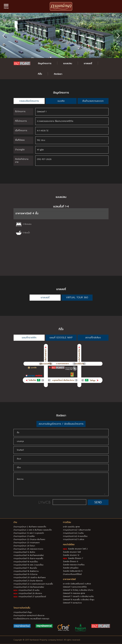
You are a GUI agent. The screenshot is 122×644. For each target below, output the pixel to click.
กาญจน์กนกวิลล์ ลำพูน (23, 612)
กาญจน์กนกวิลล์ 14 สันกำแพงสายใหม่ (29, 555)
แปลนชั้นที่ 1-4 (61, 206)
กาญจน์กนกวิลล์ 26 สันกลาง (28, 593)
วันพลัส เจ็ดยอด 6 (71, 562)
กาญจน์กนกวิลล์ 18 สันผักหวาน (26, 571)
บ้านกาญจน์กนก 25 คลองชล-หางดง (28, 549)
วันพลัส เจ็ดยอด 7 (73, 558)
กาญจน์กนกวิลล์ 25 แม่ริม (26, 590)
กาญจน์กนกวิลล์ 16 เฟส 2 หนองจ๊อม (28, 565)
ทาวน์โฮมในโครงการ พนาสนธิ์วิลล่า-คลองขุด (31, 619)
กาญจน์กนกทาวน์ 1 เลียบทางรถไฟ (77, 530)
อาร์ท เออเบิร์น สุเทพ (71, 527)
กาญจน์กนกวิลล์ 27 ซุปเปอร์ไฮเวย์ (30, 596)
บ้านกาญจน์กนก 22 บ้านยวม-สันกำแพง (29, 539)
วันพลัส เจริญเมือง (71, 568)
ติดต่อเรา (58, 74)
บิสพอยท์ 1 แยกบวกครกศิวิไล (75, 587)
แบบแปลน (68, 63)
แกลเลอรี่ (88, 63)
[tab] (61, 214)
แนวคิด (61, 101)
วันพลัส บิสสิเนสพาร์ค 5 (73, 571)
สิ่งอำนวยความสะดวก (93, 101)
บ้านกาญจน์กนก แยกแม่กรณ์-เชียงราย (29, 615)
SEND (98, 502)
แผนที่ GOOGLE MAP (61, 338)
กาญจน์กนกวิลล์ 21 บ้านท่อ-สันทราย (28, 581)
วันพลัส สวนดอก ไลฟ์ (72, 552)
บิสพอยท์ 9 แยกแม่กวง (72, 603)
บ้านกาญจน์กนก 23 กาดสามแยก (27, 542)
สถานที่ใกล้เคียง (93, 338)
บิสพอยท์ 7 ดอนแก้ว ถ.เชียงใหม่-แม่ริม (78, 596)
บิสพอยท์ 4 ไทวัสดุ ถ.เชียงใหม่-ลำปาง (78, 590)
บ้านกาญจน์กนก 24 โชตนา (24, 546)
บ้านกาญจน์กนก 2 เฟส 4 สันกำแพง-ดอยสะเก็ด (33, 530)
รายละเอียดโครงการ (29, 101)
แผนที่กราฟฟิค (29, 338)
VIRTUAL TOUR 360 (77, 297)
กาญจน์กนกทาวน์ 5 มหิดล (74, 539)
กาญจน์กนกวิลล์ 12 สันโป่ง (24, 552)
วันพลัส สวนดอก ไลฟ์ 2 (75, 549)
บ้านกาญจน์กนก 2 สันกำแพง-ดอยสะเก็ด (30, 527)
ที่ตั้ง (40, 74)
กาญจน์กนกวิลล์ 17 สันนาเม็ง (25, 568)
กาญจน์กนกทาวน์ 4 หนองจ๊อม (75, 536)
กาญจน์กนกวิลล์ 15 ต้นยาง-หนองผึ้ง (28, 558)
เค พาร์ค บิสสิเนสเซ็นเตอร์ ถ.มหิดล (77, 584)
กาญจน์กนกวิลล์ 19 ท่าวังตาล (25, 574)
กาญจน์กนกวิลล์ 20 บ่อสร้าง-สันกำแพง (30, 577)
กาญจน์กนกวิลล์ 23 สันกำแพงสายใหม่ (29, 587)
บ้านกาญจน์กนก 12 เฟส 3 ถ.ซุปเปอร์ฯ (29, 533)
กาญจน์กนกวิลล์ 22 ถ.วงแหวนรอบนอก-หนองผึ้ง (33, 584)
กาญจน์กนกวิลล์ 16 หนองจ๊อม (26, 562)
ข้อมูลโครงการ (45, 63)
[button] (118, 35)
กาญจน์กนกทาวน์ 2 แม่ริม (73, 533)
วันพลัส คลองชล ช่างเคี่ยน (74, 565)
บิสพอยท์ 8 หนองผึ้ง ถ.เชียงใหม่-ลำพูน (79, 600)
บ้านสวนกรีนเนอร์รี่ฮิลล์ (72, 574)
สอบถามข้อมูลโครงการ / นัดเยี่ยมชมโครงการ (61, 424)
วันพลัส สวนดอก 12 (71, 555)
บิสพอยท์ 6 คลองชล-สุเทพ (74, 593)
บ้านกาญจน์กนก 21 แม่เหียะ (24, 536)
